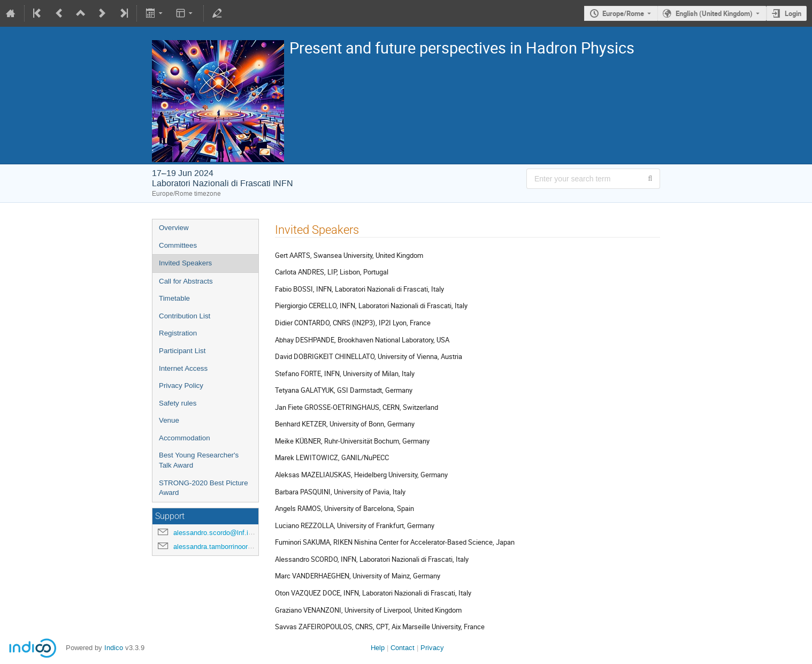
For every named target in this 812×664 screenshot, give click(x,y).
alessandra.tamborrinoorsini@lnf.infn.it (233, 547)
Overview (174, 228)
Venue (169, 420)
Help (378, 648)
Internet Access (183, 368)
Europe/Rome (623, 13)
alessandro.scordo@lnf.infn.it (219, 533)
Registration (178, 333)
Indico (114, 648)
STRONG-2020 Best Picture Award (204, 488)
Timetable (174, 298)
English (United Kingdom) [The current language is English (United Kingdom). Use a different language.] (714, 13)
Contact (403, 648)
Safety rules (178, 403)
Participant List (182, 351)
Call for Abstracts (186, 281)
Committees (178, 245)
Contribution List (185, 316)
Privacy (432, 648)
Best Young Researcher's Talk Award (199, 460)
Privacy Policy (181, 386)
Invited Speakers (185, 263)
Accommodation (185, 438)
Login (793, 13)
